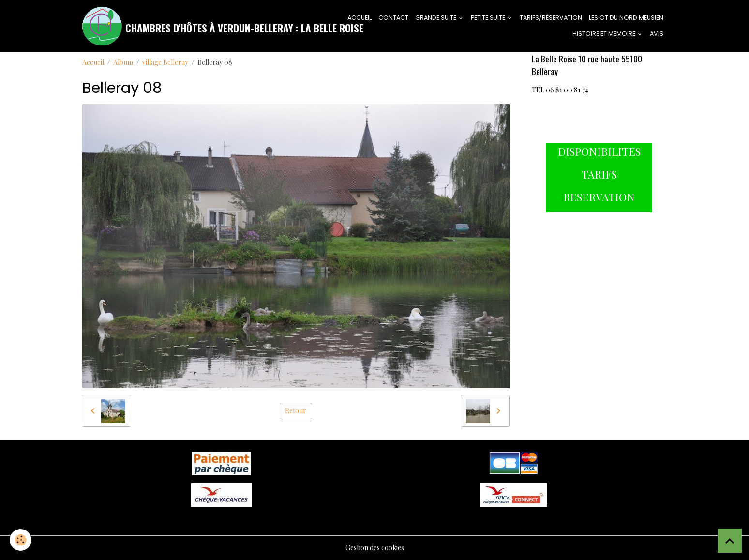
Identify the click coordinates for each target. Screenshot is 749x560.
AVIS (657, 34)
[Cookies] (21, 540)
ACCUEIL (360, 18)
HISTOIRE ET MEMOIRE (605, 34)
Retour (296, 411)
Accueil (93, 62)
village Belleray (165, 62)
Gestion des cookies (375, 548)
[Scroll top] (730, 541)
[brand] (203, 26)
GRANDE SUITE (436, 18)
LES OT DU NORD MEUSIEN (626, 18)
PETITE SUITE (489, 18)
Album (123, 62)
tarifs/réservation (551, 18)
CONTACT (393, 18)
